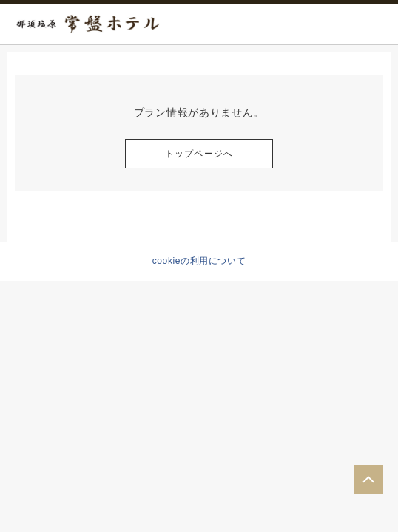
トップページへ (199, 154)
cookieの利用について (199, 261)
